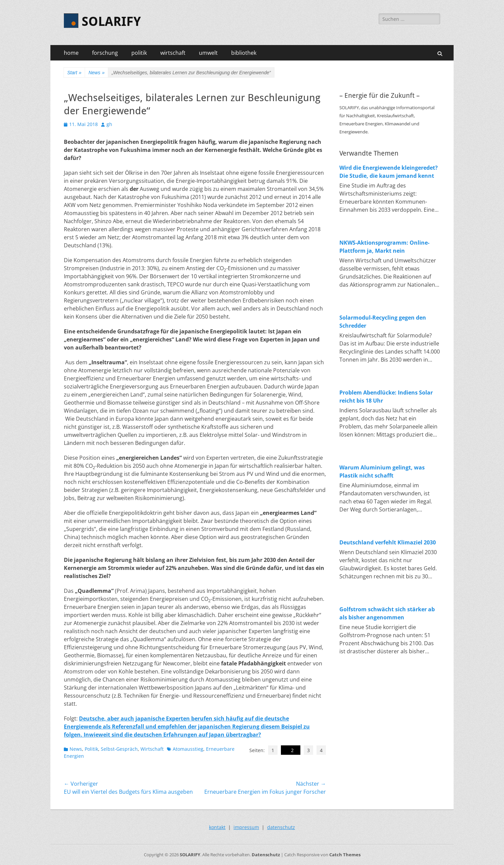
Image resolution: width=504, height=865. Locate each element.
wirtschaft (173, 53)
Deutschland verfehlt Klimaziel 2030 (388, 542)
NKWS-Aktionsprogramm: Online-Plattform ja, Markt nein (384, 247)
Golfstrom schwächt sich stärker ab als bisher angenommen (387, 613)
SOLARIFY (111, 22)
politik (139, 53)
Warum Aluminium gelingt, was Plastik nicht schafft (382, 471)
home (71, 53)
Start (74, 73)
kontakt (217, 827)
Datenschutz (266, 855)
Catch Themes (345, 855)
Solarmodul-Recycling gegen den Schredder (383, 322)
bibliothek (244, 53)
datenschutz (281, 827)
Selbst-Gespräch (119, 749)
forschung (105, 53)
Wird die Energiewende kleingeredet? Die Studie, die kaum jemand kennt (389, 172)
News (96, 73)
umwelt (208, 53)
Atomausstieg (188, 749)
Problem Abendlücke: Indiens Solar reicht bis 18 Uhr (386, 397)
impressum (246, 827)
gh (109, 124)
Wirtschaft (152, 749)
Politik (91, 749)
